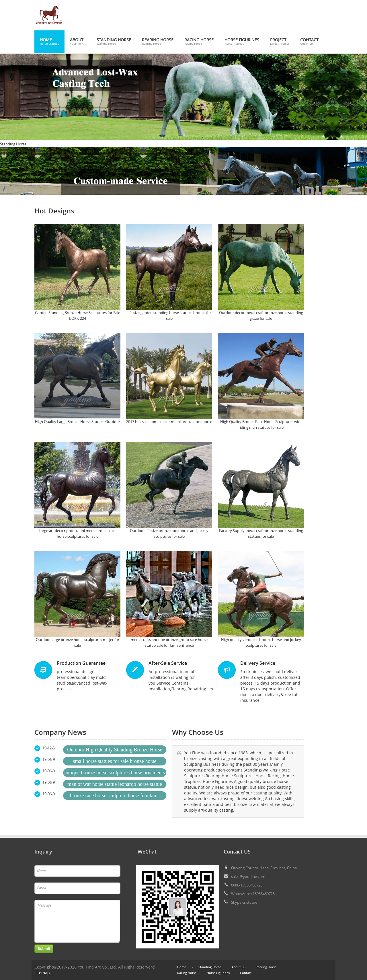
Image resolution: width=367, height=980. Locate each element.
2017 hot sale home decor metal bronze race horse (169, 422)
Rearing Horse (158, 42)
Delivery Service (258, 663)
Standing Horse (114, 42)
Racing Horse (199, 42)
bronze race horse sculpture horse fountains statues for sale (115, 796)
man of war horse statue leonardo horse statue (115, 784)
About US (238, 967)
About (78, 42)
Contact (309, 42)
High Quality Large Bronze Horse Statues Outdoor (78, 422)
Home (49, 42)
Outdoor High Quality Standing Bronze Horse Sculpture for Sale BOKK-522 (115, 750)
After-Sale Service (168, 663)
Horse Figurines (242, 42)
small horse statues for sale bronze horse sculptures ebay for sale (115, 762)
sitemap (42, 973)
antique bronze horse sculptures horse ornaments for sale (115, 773)
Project (280, 42)
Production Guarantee (81, 663)
